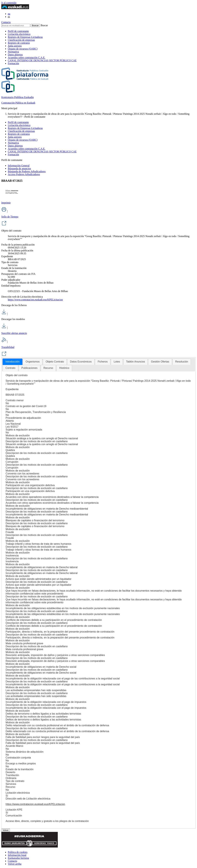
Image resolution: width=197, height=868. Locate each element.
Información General (19, 166)
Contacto (6, 22)
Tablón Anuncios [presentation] (136, 362)
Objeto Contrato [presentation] (55, 362)
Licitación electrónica (19, 34)
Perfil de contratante (18, 31)
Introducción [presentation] (12, 362)
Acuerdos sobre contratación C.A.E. (27, 58)
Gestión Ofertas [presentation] (160, 362)
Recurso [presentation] (48, 368)
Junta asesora (15, 46)
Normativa (13, 52)
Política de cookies (18, 852)
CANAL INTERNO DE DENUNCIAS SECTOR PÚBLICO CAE (42, 60)
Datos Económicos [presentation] (81, 362)
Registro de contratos (19, 43)
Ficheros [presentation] (103, 362)
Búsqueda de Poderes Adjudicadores (27, 171)
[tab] (12, 362)
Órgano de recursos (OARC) (23, 49)
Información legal (17, 855)
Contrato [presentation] (10, 368)
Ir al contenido (9, 3)
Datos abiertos (15, 55)
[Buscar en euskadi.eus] (16, 25)
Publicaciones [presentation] (29, 368)
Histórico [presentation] (64, 368)
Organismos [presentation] (33, 362)
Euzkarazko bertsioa (18, 858)
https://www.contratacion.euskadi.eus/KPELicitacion (35, 300)
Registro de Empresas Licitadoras (25, 37)
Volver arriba (15, 864)
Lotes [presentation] (117, 362)
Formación (13, 63)
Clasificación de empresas (21, 40)
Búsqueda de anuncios (19, 168)
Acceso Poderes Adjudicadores (24, 174)
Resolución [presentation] (182, 362)
